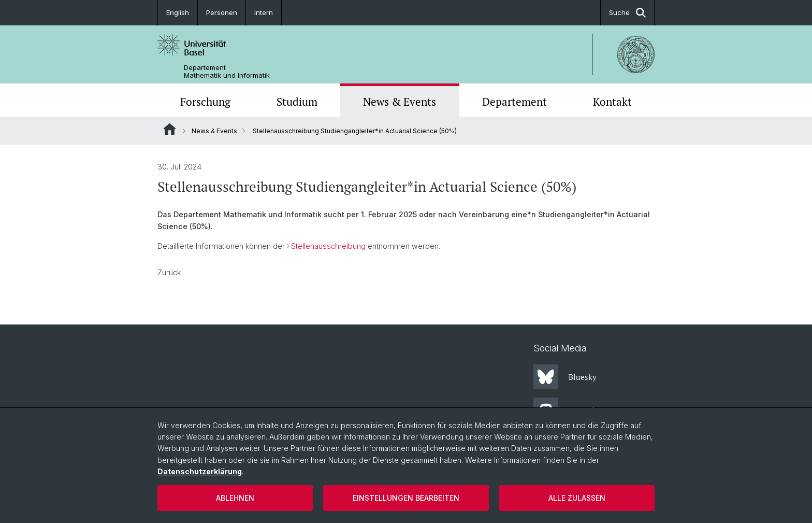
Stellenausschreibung (328, 246)
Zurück (169, 272)
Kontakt (612, 102)
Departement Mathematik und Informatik (227, 72)
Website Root (170, 129)
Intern (264, 12)
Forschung (205, 102)
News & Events (400, 102)
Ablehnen (235, 498)
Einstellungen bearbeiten (406, 498)
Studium (297, 102)
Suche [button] (627, 13)
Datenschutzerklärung (200, 471)
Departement (514, 102)
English (178, 12)
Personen (222, 12)
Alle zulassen (577, 498)
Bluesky (565, 377)
